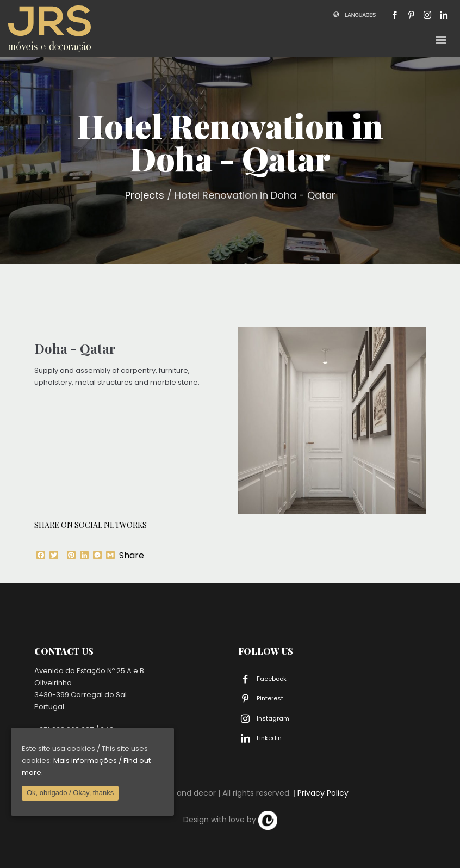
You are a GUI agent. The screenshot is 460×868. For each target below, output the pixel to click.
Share (132, 556)
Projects (145, 195)
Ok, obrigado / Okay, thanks (70, 793)
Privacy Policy (323, 793)
